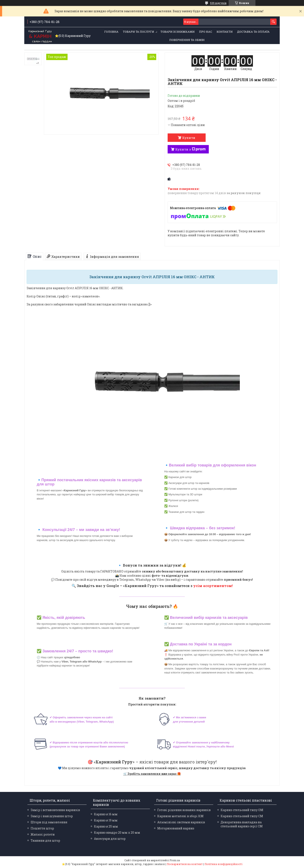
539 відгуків (218, 3)
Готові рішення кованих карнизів (184, 810)
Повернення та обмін (187, 40)
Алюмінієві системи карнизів (181, 822)
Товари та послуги (138, 32)
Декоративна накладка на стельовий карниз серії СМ (242, 824)
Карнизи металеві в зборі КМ (180, 816)
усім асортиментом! (213, 586)
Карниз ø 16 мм (106, 814)
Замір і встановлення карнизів (55, 810)
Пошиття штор (42, 828)
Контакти (225, 32)
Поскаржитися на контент (185, 864)
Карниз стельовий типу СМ (242, 816)
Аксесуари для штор (110, 839)
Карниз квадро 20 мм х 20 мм (117, 832)
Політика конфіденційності (223, 864)
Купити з (190, 149)
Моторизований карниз (176, 828)
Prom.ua (175, 860)
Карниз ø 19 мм (106, 820)
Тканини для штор (45, 840)
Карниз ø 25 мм (106, 826)
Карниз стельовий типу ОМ (242, 810)
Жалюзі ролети (43, 834)
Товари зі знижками (178, 32)
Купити (189, 138)
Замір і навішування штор (52, 816)
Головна (111, 32)
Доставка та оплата (253, 32)
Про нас (206, 32)
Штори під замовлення (49, 822)
